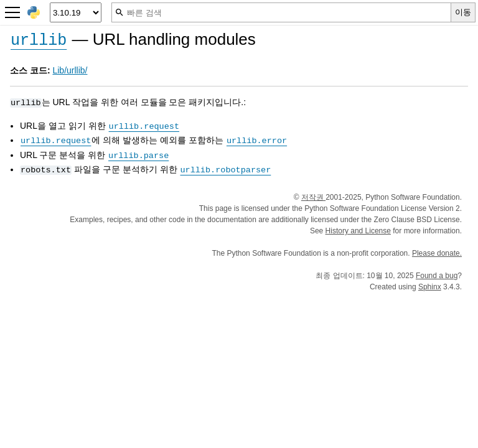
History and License (358, 231)
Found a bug (437, 276)
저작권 (313, 197)
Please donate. (437, 253)
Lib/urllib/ (70, 70)
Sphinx (430, 287)
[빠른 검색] (281, 12)
